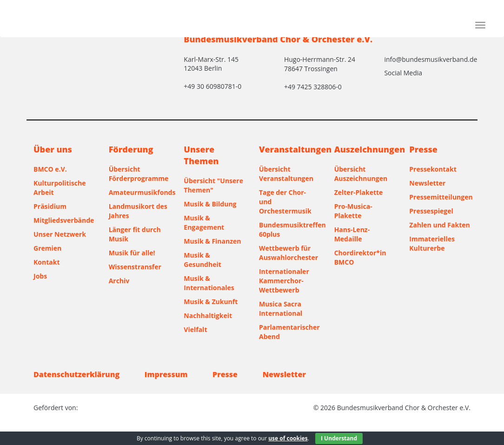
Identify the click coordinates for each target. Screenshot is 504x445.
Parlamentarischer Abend (289, 332)
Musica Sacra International (281, 309)
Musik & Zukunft (211, 302)
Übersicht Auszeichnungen (361, 174)
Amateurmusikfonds (139, 192)
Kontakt (46, 262)
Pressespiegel (431, 211)
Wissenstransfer (135, 267)
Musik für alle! (132, 253)
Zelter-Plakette (359, 192)
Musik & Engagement (204, 222)
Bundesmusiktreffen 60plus (290, 229)
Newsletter (427, 183)
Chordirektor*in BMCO (360, 257)
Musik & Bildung (210, 204)
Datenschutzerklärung (76, 374)
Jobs (40, 276)
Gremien (47, 248)
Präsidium (50, 206)
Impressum (166, 374)
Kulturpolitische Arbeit (60, 188)
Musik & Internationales (209, 283)
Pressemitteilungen (440, 197)
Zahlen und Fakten (439, 225)
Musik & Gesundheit (202, 260)
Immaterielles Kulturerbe (432, 243)
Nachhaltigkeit (208, 315)
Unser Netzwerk (60, 234)
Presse (225, 374)
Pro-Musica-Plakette (353, 211)
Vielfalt (195, 329)
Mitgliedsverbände (64, 220)
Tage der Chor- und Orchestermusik (285, 202)
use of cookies (288, 438)
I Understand (339, 438)
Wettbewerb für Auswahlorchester (288, 253)
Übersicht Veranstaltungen (286, 174)
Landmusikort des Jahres (138, 211)
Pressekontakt (433, 169)
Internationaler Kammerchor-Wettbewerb (284, 281)
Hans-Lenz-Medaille (352, 234)
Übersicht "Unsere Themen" (213, 185)
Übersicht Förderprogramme (139, 174)
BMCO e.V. (50, 169)
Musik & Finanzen (212, 241)
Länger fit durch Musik (135, 234)
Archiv (119, 281)
